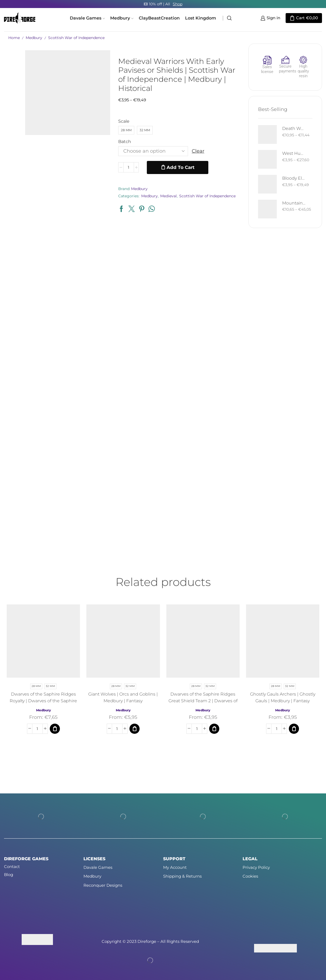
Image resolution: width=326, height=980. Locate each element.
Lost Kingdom (201, 18)
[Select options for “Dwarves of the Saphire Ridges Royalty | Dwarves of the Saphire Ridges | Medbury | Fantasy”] (55, 729)
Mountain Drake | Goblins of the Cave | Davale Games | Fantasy (294, 203)
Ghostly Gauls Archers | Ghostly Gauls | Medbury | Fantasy (283, 697)
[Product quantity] (129, 167)
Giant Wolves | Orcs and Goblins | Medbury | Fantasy (123, 697)
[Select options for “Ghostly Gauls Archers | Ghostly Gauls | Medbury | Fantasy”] (294, 729)
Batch (125, 142)
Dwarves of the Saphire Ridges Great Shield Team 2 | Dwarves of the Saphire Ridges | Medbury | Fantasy (203, 704)
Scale (124, 121)
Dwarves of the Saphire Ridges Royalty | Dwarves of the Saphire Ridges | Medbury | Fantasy (43, 701)
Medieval (168, 196)
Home (14, 38)
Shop (178, 4)
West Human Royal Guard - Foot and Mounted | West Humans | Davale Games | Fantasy (294, 153)
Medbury (122, 18)
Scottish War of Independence (76, 38)
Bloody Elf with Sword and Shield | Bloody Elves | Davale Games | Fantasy (294, 178)
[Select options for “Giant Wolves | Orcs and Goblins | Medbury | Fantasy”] (135, 729)
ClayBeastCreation (159, 18)
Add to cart (181, 167)
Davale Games (87, 18)
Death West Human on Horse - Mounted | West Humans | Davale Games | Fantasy (294, 128)
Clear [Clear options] (198, 151)
